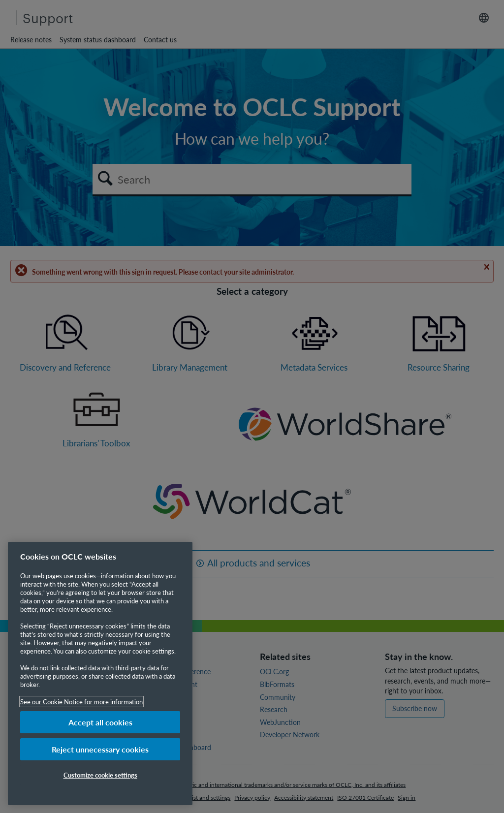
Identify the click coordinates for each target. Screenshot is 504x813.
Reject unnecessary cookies (100, 749)
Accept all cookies (100, 722)
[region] (100, 673)
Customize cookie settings (100, 775)
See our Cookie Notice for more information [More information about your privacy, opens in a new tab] (81, 702)
